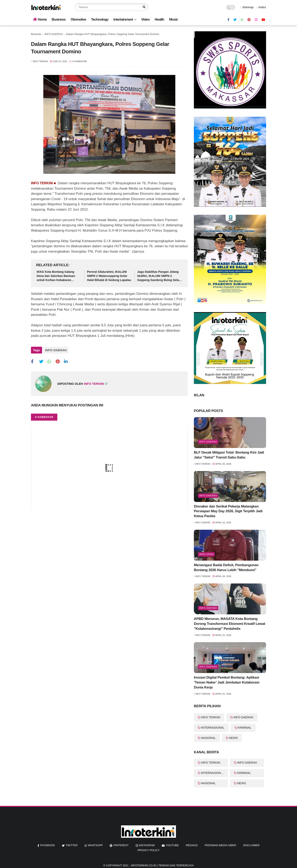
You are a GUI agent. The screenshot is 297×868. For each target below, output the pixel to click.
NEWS (233, 738)
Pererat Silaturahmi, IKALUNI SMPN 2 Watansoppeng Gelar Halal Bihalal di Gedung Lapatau (109, 276)
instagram (147, 845)
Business (59, 19)
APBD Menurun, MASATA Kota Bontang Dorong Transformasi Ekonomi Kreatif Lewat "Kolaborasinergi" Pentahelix (230, 624)
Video (146, 19)
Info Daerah (208, 608)
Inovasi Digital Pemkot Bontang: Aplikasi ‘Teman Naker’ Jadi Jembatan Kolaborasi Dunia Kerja (227, 682)
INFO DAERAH (54, 34)
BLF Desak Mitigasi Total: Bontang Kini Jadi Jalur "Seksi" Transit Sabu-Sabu (229, 455)
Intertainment (123, 19)
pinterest (121, 845)
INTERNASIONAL (213, 728)
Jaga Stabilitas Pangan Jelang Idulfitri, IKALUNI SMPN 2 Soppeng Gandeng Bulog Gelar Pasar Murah (159, 276)
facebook (48, 845)
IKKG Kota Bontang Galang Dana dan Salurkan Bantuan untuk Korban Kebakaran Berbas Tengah (56, 276)
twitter (72, 845)
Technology (100, 19)
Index (261, 7)
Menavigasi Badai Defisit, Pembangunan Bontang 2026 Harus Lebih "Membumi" (226, 568)
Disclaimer (251, 845)
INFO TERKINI (211, 717)
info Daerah (208, 442)
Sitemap (247, 7)
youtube (172, 845)
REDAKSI (192, 845)
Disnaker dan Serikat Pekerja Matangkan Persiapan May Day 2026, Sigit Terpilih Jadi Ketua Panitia (228, 511)
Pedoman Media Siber (220, 845)
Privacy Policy (148, 850)
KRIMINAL (245, 728)
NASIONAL (208, 738)
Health (159, 19)
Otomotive (78, 19)
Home (40, 19)
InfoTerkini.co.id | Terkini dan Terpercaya (162, 865)
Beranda (36, 34)
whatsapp (95, 845)
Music (174, 19)
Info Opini (206, 554)
